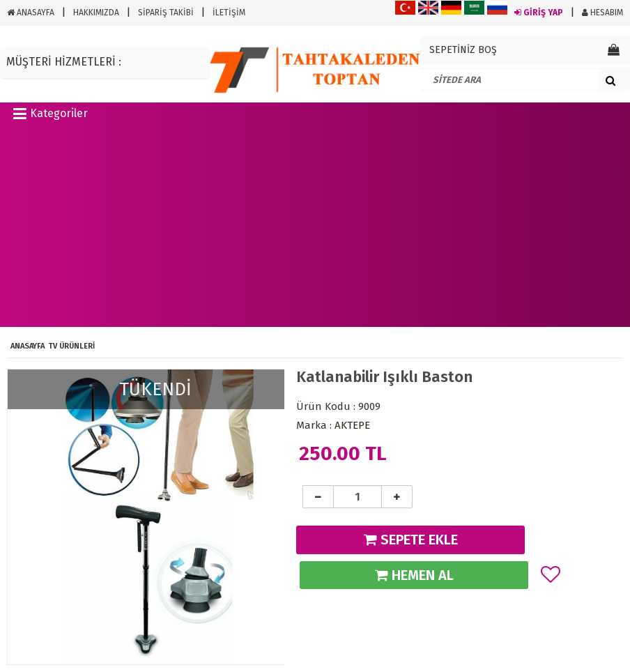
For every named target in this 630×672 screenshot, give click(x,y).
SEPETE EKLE (411, 540)
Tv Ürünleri (71, 346)
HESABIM (602, 13)
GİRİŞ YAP (539, 13)
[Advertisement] (315, 229)
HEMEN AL (414, 575)
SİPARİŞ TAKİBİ (166, 13)
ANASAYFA (31, 13)
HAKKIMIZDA (96, 13)
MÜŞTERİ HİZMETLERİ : (64, 62)
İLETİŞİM (229, 13)
